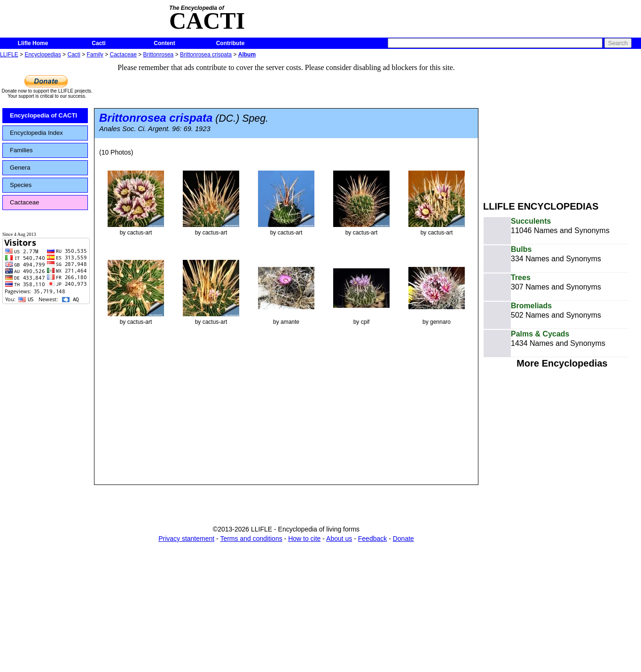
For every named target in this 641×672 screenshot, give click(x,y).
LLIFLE (9, 55)
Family (95, 55)
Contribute (231, 43)
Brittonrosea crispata (206, 55)
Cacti (98, 43)
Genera (20, 168)
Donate (403, 539)
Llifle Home (33, 43)
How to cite (304, 539)
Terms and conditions (251, 539)
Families (21, 150)
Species (21, 185)
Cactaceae (123, 55)
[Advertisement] (562, 126)
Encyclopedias (43, 55)
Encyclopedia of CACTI (43, 115)
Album (247, 55)
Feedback (372, 539)
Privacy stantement (186, 539)
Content (164, 43)
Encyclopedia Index (36, 133)
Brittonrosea (159, 55)
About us (339, 539)
